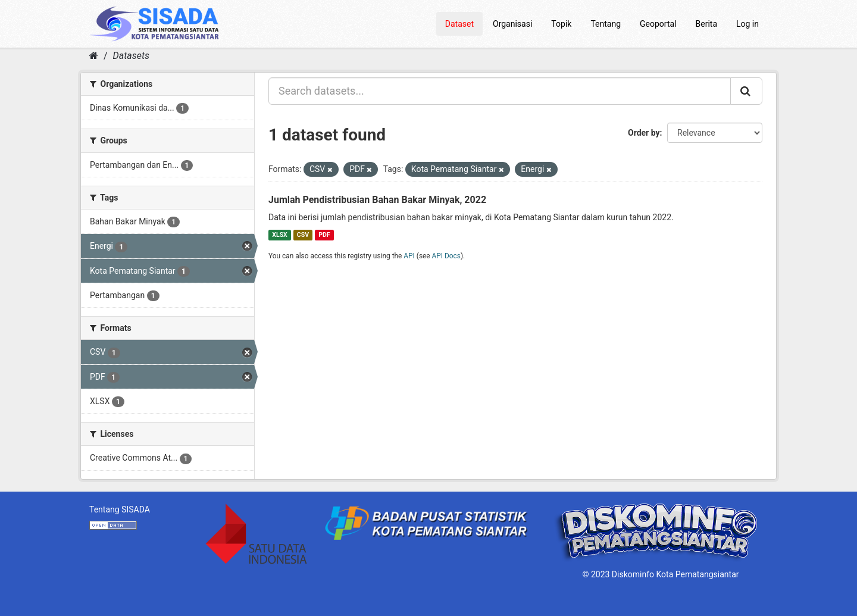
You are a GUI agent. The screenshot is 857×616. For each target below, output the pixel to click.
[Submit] (746, 91)
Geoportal (658, 24)
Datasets (131, 56)
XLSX (279, 235)
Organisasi (512, 24)
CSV (303, 235)
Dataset (459, 24)
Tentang (606, 24)
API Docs (446, 256)
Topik (561, 24)
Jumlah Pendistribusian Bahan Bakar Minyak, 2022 (377, 200)
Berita (707, 24)
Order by (644, 133)
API (409, 256)
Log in (747, 24)
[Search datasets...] (500, 91)
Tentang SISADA (120, 509)
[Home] (94, 56)
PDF (324, 235)
